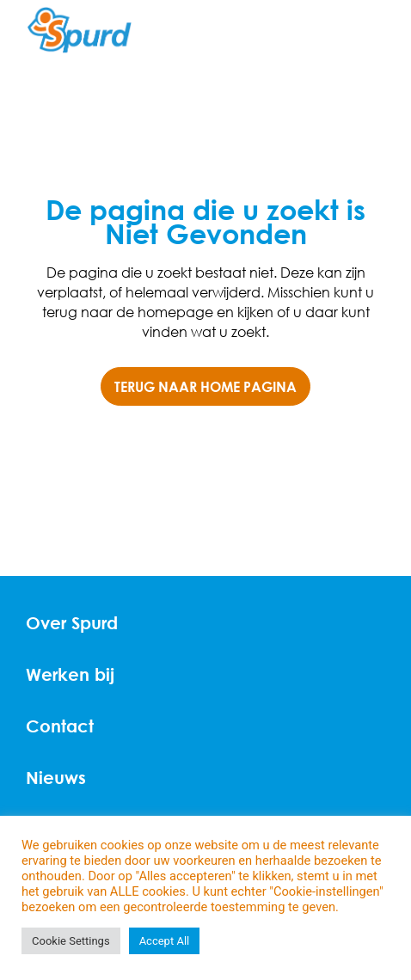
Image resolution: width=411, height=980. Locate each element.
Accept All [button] (165, 941)
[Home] (80, 31)
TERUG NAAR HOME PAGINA (205, 386)
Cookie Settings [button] (71, 941)
